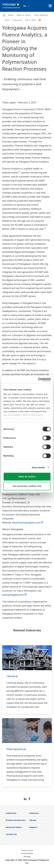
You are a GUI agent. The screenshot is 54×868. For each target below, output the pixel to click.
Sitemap (27, 857)
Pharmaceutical (16, 749)
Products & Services (16, 820)
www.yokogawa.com (14, 595)
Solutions (34, 813)
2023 (7, 20)
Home (11, 15)
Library (33, 820)
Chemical (12, 676)
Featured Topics (14, 827)
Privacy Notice (27, 853)
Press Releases (41, 15)
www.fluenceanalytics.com (27, 523)
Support (33, 827)
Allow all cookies (27, 477)
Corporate (17, 20)
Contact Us (11, 834)
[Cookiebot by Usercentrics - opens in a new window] (38, 380)
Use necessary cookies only (27, 486)
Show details (39, 467)
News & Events (24, 15)
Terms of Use (27, 850)
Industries (11, 813)
